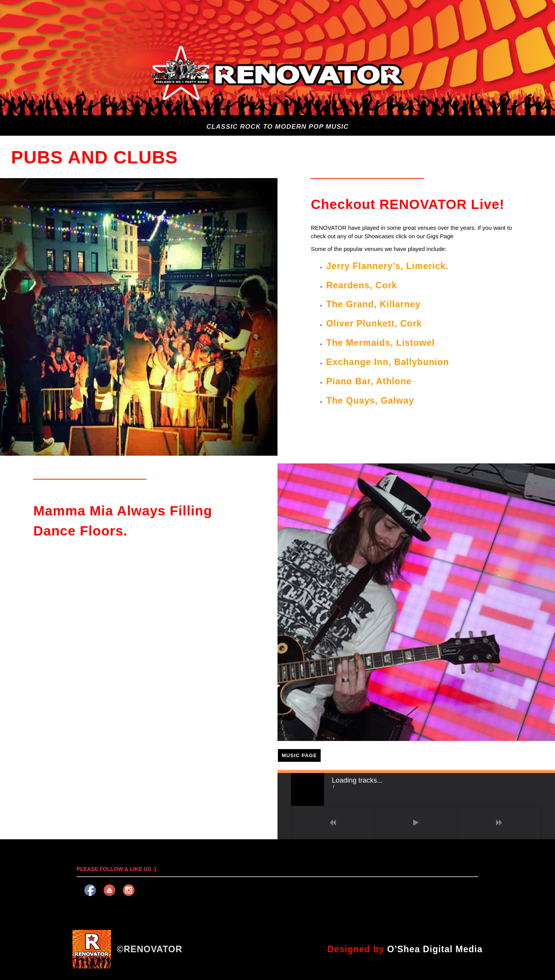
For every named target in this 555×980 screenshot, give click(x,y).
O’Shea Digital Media (435, 949)
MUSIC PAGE (299, 755)
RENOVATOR (153, 949)
